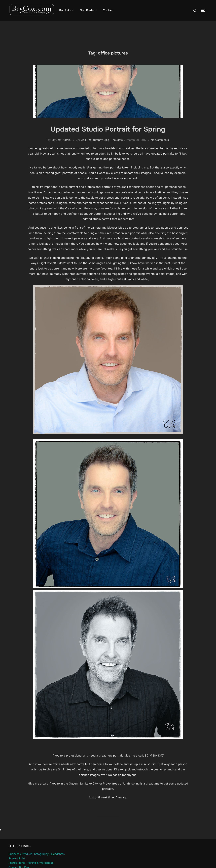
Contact (108, 10)
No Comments (160, 140)
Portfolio (67, 10)
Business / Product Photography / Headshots (36, 854)
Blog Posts (88, 10)
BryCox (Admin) (61, 140)
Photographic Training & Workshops (31, 863)
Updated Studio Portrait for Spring (108, 129)
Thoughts (117, 140)
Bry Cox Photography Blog (93, 140)
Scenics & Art (17, 858)
